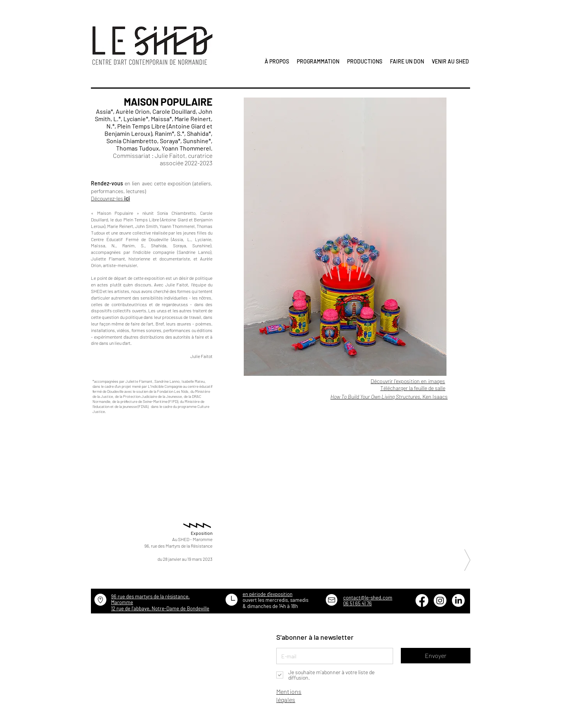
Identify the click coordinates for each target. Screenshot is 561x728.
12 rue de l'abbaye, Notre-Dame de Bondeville (160, 608)
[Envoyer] (436, 656)
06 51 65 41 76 (357, 603)
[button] (345, 237)
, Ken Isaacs (389, 397)
